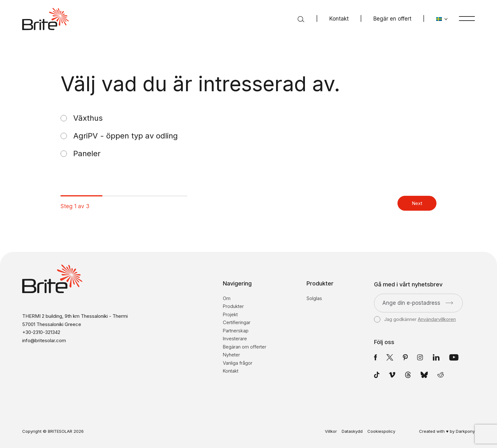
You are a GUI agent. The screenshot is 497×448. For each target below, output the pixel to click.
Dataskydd (352, 431)
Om (227, 298)
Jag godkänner (415, 319)
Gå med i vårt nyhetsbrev (408, 285)
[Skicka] (449, 303)
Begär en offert (392, 19)
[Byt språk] (442, 19)
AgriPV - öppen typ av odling (126, 136)
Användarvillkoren (437, 319)
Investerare (235, 339)
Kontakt (339, 19)
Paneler (87, 154)
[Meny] (467, 18)
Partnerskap (236, 331)
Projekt (230, 314)
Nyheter (231, 355)
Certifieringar (237, 322)
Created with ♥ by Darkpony (447, 431)
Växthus (88, 118)
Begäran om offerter (245, 347)
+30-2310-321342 (41, 332)
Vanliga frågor (238, 363)
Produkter (233, 306)
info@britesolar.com (44, 340)
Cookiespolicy (381, 431)
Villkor (331, 431)
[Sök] (301, 19)
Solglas (314, 298)
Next (417, 203)
